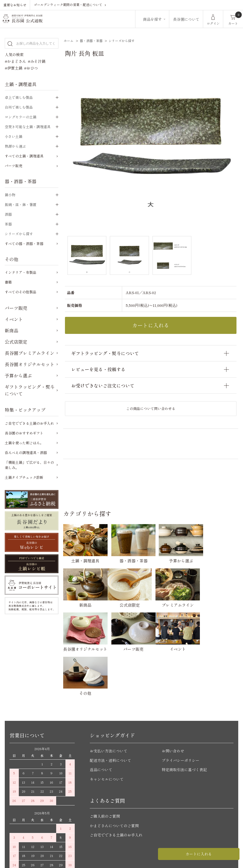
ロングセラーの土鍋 (21, 117)
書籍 (8, 282)
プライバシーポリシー (181, 714)
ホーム (69, 41)
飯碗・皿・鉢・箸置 (21, 204)
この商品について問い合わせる (151, 408)
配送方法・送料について (110, 714)
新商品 (12, 330)
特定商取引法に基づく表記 (184, 724)
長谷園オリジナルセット (30, 364)
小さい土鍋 (14, 136)
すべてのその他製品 (21, 292)
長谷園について (186, 19)
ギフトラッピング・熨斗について (30, 390)
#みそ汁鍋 (37, 61)
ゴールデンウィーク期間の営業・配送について (68, 5)
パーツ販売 (14, 166)
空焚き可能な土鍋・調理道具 (28, 127)
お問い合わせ (173, 705)
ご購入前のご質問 (105, 770)
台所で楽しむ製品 (19, 107)
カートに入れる (199, 854)
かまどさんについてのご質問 (114, 780)
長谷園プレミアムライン (30, 353)
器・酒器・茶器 (91, 41)
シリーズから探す (122, 41)
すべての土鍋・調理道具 (24, 156)
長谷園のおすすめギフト (24, 433)
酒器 (8, 214)
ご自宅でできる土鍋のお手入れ (29, 423)
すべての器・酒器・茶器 (24, 244)
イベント (14, 319)
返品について (101, 724)
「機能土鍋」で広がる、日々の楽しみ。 (29, 465)
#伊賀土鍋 (14, 68)
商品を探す (152, 19)
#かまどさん (15, 61)
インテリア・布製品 (21, 272)
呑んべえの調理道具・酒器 (26, 453)
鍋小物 (10, 195)
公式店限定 (16, 342)
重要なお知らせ (15, 5)
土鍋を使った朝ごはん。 (24, 443)
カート (233, 23)
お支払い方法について (109, 705)
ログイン (213, 23)
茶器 (8, 224)
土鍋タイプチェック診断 (24, 477)
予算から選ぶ (18, 375)
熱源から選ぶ (15, 146)
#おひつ (31, 68)
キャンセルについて (107, 733)
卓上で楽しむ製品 (19, 97)
